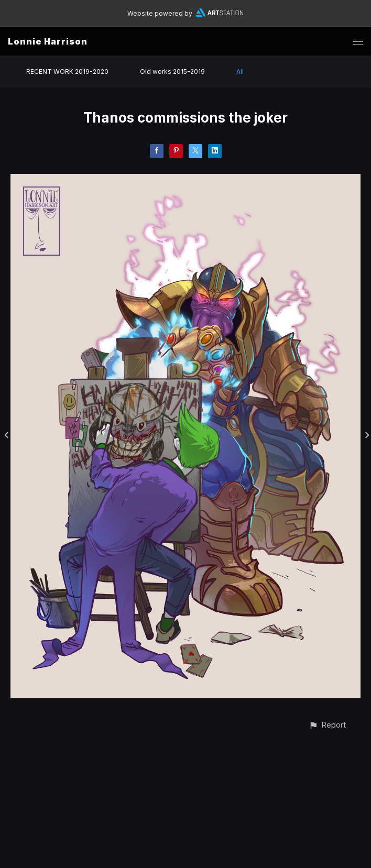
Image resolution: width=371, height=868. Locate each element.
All (240, 72)
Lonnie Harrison (48, 41)
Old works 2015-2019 (172, 72)
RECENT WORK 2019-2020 (67, 72)
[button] (327, 725)
